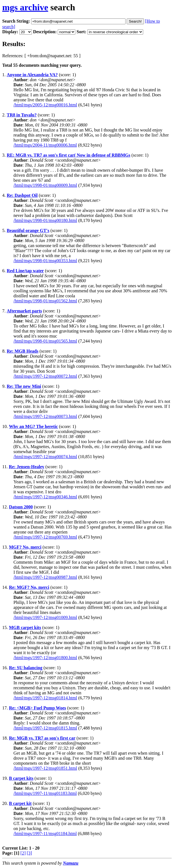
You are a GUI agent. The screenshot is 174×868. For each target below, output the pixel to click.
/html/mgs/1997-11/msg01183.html (45, 793)
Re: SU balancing (26, 668)
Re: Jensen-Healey (26, 467)
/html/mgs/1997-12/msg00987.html (45, 577)
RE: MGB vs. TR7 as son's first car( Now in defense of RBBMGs (69, 155)
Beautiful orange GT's (28, 230)
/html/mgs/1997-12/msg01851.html (45, 768)
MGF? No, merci (25, 547)
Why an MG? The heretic (33, 426)
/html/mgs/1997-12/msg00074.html (45, 457)
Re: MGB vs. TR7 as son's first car (42, 738)
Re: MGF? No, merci (29, 587)
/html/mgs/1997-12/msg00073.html (45, 416)
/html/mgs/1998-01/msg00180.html (45, 220)
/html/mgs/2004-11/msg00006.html (45, 145)
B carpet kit (20, 803)
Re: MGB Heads (23, 351)
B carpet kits (21, 778)
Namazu (71, 863)
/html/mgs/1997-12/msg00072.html (45, 376)
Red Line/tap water (25, 271)
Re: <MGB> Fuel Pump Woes (38, 708)
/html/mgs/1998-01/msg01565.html (45, 341)
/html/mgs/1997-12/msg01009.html (45, 617)
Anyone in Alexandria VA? (32, 75)
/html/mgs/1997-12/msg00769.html (45, 537)
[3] (30, 853)
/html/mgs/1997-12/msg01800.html (45, 658)
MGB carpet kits (25, 627)
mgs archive (25, 7)
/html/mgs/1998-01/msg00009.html (45, 185)
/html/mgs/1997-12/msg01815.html (45, 728)
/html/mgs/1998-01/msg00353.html (45, 261)
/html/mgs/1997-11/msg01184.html (45, 834)
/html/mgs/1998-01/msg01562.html (45, 301)
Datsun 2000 (21, 507)
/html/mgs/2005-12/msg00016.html (45, 105)
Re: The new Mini (24, 386)
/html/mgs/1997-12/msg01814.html (45, 698)
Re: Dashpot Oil (22, 195)
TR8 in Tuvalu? (22, 115)
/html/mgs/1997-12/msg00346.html (45, 497)
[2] (23, 853)
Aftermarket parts (24, 311)
